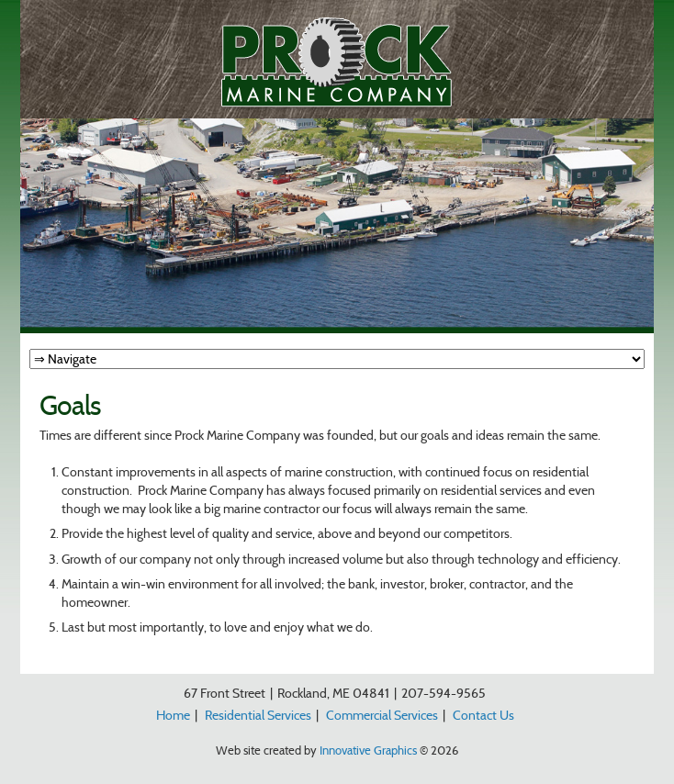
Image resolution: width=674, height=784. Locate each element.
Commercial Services (382, 715)
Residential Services (258, 715)
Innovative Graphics (368, 750)
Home (173, 715)
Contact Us (483, 715)
